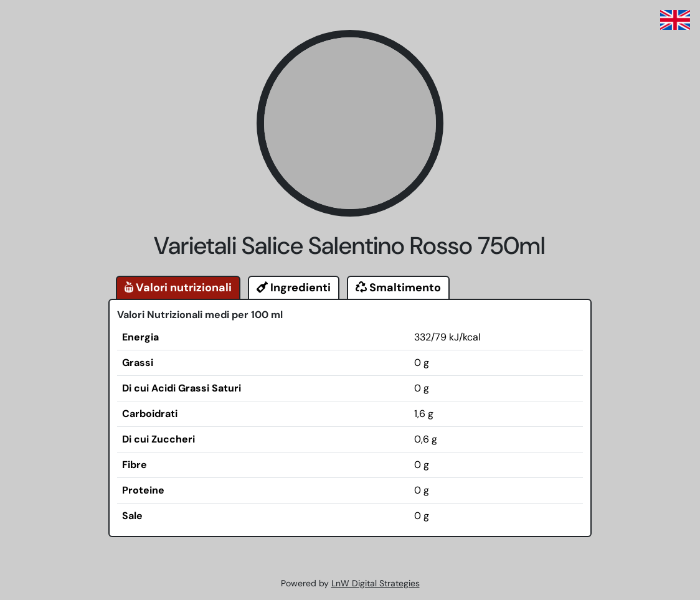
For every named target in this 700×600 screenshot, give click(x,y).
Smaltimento (398, 288)
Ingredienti (294, 288)
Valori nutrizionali (178, 288)
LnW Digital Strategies (376, 583)
